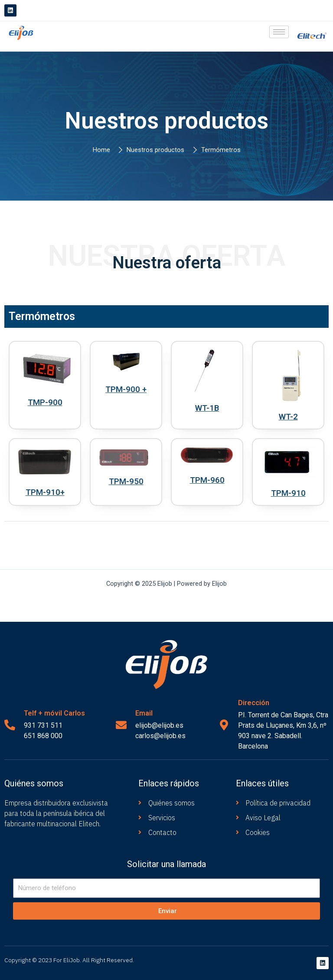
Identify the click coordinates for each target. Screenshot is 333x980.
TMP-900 (45, 402)
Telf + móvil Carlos (54, 713)
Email (144, 713)
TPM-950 (126, 481)
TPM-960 (207, 480)
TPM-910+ (45, 492)
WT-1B (207, 408)
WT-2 (288, 416)
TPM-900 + (126, 389)
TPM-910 (288, 493)
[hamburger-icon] (279, 32)
